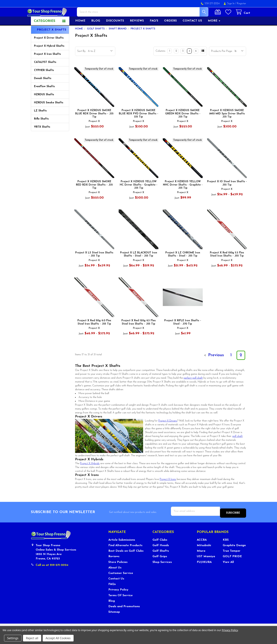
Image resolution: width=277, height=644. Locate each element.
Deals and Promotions (124, 616)
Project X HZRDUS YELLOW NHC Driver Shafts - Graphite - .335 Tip (183, 197)
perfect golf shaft (193, 390)
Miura (201, 561)
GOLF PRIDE (232, 566)
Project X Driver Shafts (49, 50)
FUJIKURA (204, 572)
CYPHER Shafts (44, 82)
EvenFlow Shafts (44, 98)
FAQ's (154, 33)
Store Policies (118, 572)
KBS (226, 550)
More (214, 33)
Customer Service (121, 583)
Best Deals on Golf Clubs (126, 561)
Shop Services (162, 572)
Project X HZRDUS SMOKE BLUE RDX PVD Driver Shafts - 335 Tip (138, 125)
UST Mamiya (206, 566)
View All (228, 572)
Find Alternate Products (125, 555)
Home (80, 33)
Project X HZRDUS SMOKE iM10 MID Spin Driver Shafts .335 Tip (227, 125)
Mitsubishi (204, 555)
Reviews (137, 33)
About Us (115, 577)
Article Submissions (122, 550)
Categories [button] (45, 33)
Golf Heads (161, 555)
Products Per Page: (222, 63)
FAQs (112, 594)
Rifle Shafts (41, 131)
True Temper (232, 561)
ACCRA (202, 550)
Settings (13, 638)
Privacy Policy (118, 600)
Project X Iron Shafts (47, 66)
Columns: (161, 63)
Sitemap (114, 622)
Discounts (115, 33)
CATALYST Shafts (45, 74)
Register (242, 4)
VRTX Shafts (42, 139)
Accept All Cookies (58, 638)
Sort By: (81, 63)
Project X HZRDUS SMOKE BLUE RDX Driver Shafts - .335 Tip (94, 125)
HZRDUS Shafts (44, 106)
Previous (214, 367)
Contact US (192, 33)
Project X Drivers (168, 433)
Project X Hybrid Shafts (49, 58)
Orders (170, 33)
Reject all (32, 638)
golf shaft (237, 448)
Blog (96, 33)
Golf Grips (160, 566)
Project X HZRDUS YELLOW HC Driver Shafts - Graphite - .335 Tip (138, 197)
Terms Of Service (120, 605)
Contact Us (116, 588)
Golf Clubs (160, 550)
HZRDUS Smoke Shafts (49, 114)
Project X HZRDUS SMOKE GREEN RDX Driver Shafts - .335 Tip (183, 125)
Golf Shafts (161, 561)
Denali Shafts (43, 90)
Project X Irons (168, 491)
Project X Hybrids (90, 475)
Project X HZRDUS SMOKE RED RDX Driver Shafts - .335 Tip (94, 197)
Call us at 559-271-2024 (52, 575)
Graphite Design (234, 555)
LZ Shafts (40, 123)
